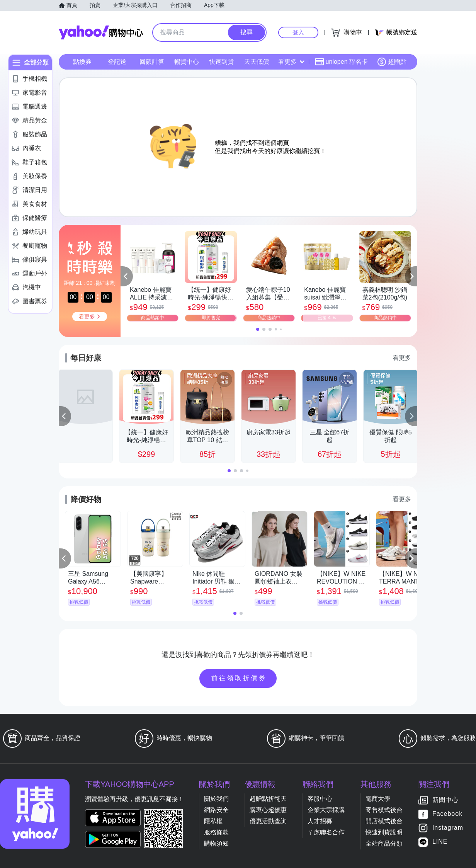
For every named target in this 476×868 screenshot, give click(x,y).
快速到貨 (221, 62)
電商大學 (378, 799)
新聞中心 (445, 800)
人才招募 (320, 821)
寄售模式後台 (384, 810)
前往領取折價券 (239, 678)
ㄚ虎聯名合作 (326, 832)
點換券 (82, 62)
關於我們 (216, 799)
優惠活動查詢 (268, 821)
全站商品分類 (384, 843)
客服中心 (320, 799)
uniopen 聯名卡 (341, 62)
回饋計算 (152, 62)
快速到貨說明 (384, 832)
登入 (298, 32)
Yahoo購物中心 (101, 32)
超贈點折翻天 (268, 799)
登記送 (117, 62)
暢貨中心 (187, 62)
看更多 (291, 62)
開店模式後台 (384, 821)
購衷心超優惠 (268, 810)
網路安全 (216, 810)
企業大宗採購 (326, 810)
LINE (440, 842)
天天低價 (257, 62)
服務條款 (216, 832)
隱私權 (213, 821)
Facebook (447, 814)
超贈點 (392, 62)
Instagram (448, 828)
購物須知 (216, 843)
